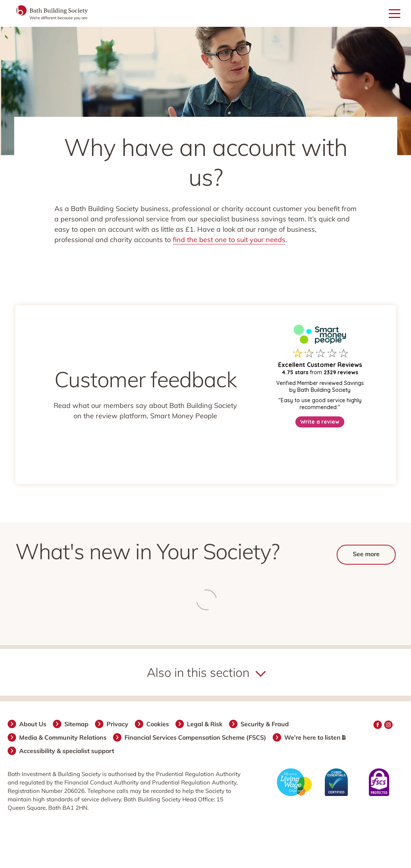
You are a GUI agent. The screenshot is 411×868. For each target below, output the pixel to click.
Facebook (378, 725)
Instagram (388, 725)
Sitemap (77, 724)
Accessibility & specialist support (67, 751)
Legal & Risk (205, 724)
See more (366, 554)
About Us (33, 724)
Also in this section (198, 672)
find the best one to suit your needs (229, 240)
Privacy (118, 724)
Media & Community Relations (63, 737)
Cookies (158, 724)
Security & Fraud (265, 724)
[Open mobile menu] (395, 14)
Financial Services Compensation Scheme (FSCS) (196, 737)
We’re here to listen (315, 737)
